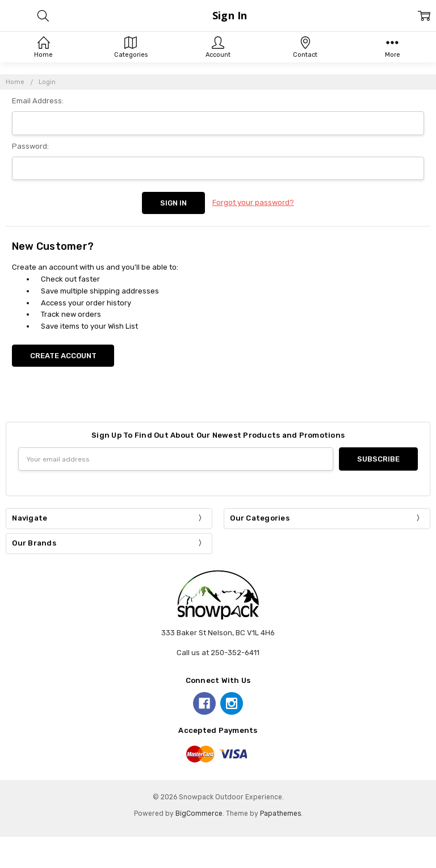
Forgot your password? (253, 202)
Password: (30, 146)
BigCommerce (199, 814)
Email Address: (38, 101)
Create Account (63, 356)
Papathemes (280, 814)
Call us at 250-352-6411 (218, 653)
